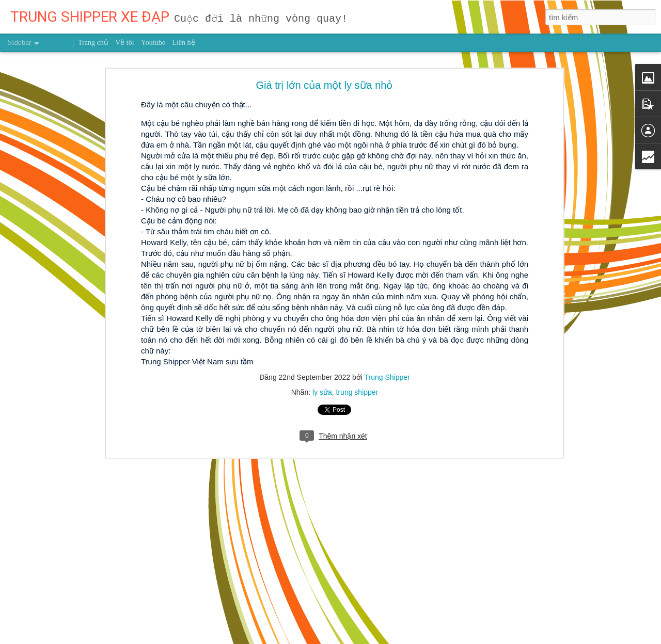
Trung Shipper (387, 377)
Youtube (153, 43)
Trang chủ (93, 43)
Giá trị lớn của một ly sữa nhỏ (325, 85)
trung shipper (357, 392)
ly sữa (322, 392)
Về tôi (124, 43)
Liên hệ (183, 43)
